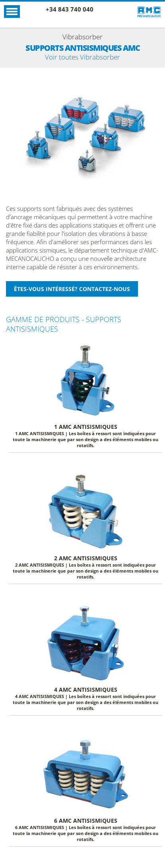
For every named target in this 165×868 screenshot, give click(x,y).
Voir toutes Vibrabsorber (82, 57)
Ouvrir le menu (12, 12)
